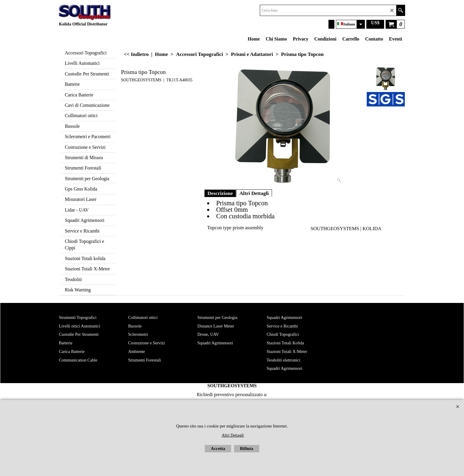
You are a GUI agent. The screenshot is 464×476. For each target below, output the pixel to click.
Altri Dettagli (254, 193)
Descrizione (220, 193)
